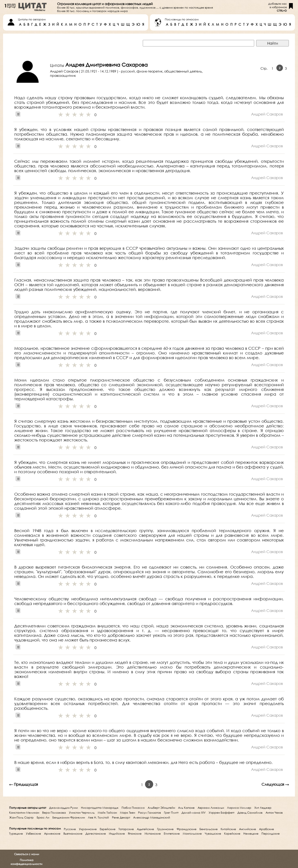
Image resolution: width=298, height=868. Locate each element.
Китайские (228, 829)
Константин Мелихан (24, 812)
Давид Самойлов (250, 812)
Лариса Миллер (239, 808)
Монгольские (192, 833)
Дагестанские (96, 833)
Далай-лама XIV (194, 812)
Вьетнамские (73, 833)
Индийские (117, 833)
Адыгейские (145, 829)
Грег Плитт (171, 812)
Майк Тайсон (107, 812)
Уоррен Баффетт (222, 812)
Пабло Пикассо (133, 808)
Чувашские (213, 833)
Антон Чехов (274, 812)
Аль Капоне (186, 808)
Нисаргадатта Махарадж (100, 808)
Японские (135, 833)
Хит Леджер (263, 808)
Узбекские (33, 833)
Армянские (52, 833)
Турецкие (16, 833)
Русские (70, 829)
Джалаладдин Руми (64, 808)
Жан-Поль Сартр (21, 817)
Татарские (126, 829)
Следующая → (275, 784)
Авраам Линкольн (211, 808)
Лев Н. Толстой (98, 817)
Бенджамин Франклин (69, 817)
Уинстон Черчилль (82, 812)
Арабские (266, 829)
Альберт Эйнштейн (161, 808)
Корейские (232, 833)
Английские (248, 829)
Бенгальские (209, 829)
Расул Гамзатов (150, 812)
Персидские (271, 833)
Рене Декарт (121, 817)
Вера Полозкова (54, 812)
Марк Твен (127, 812)
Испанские (153, 833)
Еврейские (108, 829)
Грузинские (165, 829)
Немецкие (251, 833)
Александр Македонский (152, 817)
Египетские (172, 833)
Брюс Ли (43, 817)
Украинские (88, 829)
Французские (187, 829)
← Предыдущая (24, 784)
